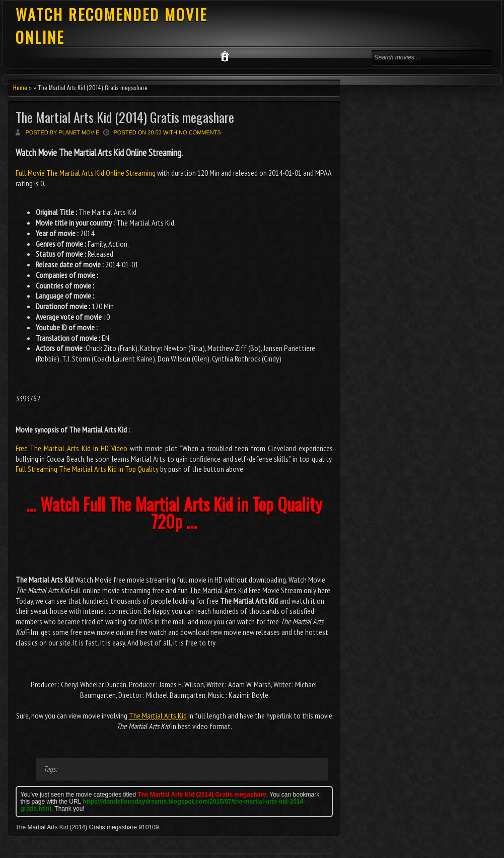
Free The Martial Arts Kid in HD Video (72, 448)
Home (20, 87)
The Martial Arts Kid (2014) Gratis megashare (125, 117)
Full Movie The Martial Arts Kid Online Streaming (86, 173)
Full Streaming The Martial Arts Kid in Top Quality (87, 469)
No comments (200, 132)
